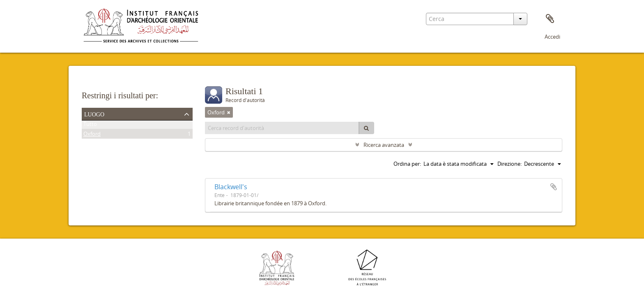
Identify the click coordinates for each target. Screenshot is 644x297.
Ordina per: (407, 164)
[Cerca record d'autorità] (282, 128)
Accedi (552, 37)
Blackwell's (231, 187)
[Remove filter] (229, 112)
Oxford (92, 135)
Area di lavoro (550, 19)
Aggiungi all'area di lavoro (554, 187)
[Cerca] (366, 128)
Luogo (94, 114)
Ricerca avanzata (384, 145)
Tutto (90, 125)
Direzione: (509, 164)
